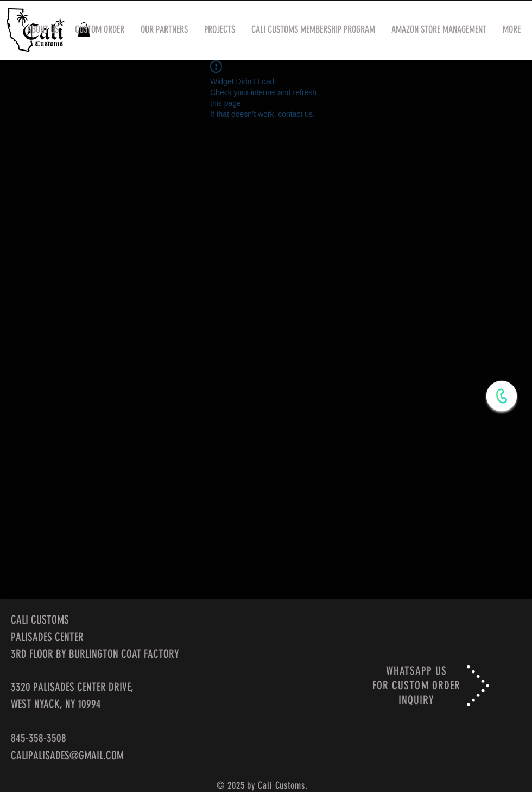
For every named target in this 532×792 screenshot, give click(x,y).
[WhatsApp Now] (502, 396)
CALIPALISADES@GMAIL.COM (67, 755)
